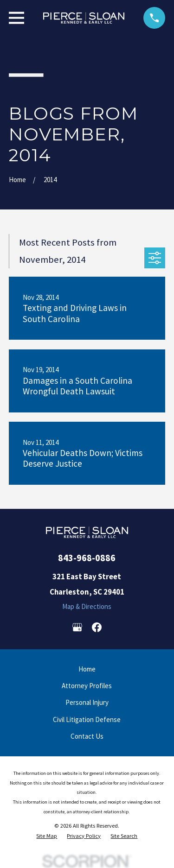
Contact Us (87, 736)
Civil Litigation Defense (87, 719)
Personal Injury (87, 702)
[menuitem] (47, 836)
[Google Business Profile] (77, 627)
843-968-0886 (87, 558)
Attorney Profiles (87, 686)
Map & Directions (87, 606)
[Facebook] (97, 627)
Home (87, 669)
